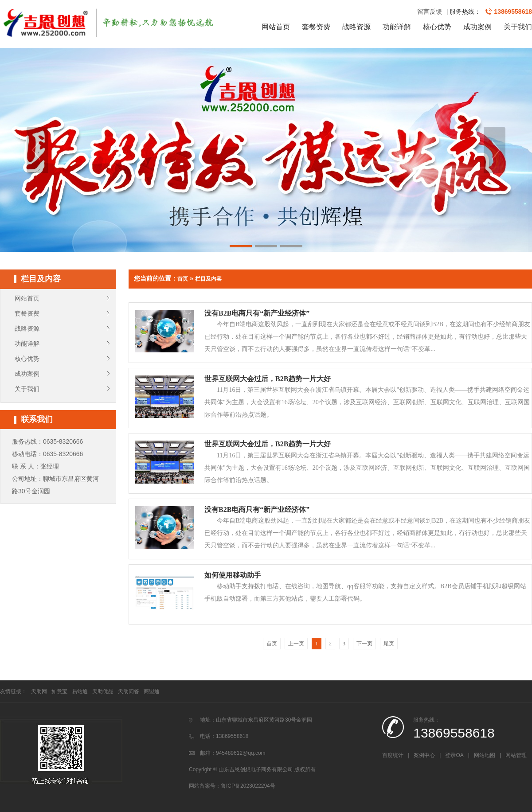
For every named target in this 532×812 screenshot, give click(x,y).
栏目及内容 (208, 279)
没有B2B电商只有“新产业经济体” (257, 313)
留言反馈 (430, 12)
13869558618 (513, 12)
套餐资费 (316, 27)
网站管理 (516, 755)
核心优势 (437, 27)
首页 (183, 279)
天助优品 (103, 691)
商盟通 (152, 691)
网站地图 (485, 755)
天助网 (39, 691)
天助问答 (129, 691)
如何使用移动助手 (233, 575)
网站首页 (276, 27)
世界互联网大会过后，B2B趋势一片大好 (268, 379)
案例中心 (424, 755)
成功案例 (477, 27)
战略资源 (356, 27)
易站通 (80, 691)
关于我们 (518, 27)
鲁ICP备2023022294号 (248, 786)
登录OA (454, 755)
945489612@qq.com (241, 753)
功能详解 (397, 27)
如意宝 (59, 691)
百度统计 (393, 755)
